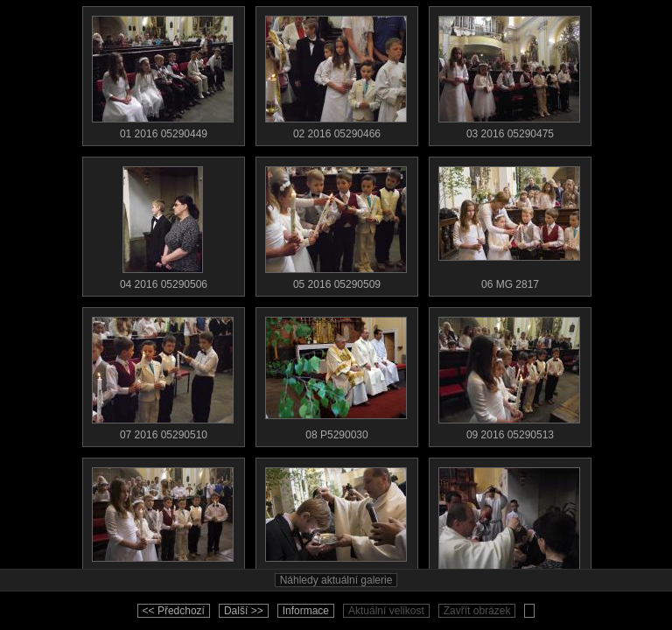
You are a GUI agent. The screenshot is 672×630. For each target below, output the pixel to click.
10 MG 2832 (163, 525)
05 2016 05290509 (336, 224)
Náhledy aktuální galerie (336, 580)
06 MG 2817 (509, 224)
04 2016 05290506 (163, 224)
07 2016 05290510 (163, 374)
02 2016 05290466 (336, 73)
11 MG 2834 (336, 525)
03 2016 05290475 (509, 73)
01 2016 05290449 (163, 73)
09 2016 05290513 (509, 374)
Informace (306, 611)
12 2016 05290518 (509, 525)
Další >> (244, 611)
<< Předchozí (174, 611)
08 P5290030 (336, 374)
